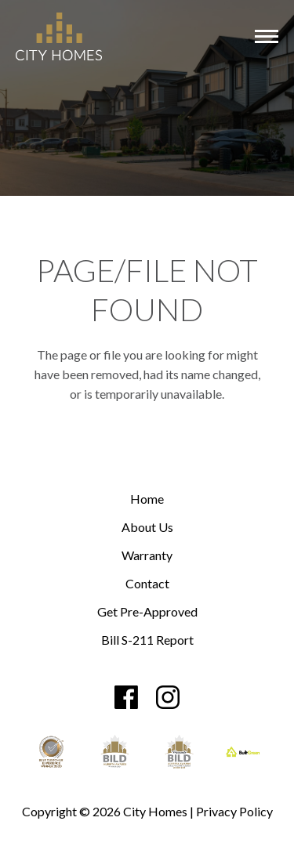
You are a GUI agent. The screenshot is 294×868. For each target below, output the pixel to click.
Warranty (147, 556)
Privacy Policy (234, 811)
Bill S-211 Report (147, 640)
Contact (147, 584)
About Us (147, 528)
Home (147, 499)
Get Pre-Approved (147, 612)
